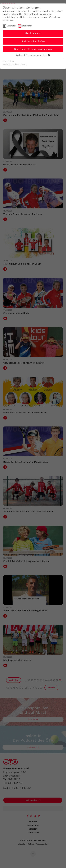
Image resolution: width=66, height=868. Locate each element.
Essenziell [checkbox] (11, 26)
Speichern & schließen (33, 41)
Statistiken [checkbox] (27, 26)
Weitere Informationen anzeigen (33, 55)
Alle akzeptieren (33, 33)
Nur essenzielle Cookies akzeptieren (33, 49)
